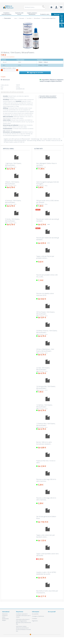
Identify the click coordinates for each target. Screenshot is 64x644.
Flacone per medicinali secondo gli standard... (48, 220)
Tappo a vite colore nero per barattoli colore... (46, 536)
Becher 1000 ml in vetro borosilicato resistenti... (44, 443)
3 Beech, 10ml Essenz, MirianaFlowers (12, 183)
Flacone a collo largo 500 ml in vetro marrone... (46, 480)
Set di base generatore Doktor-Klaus (46, 517)
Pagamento (35, 621)
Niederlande (5, 619)
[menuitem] (3, 1)
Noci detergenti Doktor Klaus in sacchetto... (47, 164)
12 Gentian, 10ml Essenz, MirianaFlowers (44, 406)
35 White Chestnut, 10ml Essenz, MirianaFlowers (47, 332)
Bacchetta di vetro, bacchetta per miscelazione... (47, 592)
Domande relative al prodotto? (47, 96)
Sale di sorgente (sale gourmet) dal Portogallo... (48, 183)
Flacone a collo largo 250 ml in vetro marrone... (46, 499)
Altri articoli (13, 92)
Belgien (4, 620)
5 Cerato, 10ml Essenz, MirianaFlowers (12, 220)
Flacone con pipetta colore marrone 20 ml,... (45, 294)
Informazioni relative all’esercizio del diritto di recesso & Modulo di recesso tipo (23, 629)
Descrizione (5, 92)
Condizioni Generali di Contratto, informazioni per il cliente (23, 616)
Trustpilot (3, 77)
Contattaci (35, 619)
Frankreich (5, 616)
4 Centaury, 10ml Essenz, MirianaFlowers (13, 201)
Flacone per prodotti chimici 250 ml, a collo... (47, 276)
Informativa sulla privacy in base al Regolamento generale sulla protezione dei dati (23, 622)
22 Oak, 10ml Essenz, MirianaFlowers (43, 369)
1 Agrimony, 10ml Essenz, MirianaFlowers (13, 164)
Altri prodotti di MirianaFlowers (47, 98)
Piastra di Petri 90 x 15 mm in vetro (46, 462)
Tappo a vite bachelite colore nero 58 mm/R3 (47, 555)
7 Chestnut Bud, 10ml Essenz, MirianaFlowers (46, 425)
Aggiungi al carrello (35, 72)
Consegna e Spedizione (38, 616)
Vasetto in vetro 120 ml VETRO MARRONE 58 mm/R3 (46, 573)
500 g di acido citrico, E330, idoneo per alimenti (48, 201)
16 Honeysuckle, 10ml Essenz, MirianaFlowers (46, 387)
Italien (4, 617)
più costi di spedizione (9, 57)
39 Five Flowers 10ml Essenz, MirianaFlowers (46, 313)
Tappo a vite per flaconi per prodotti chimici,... (45, 257)
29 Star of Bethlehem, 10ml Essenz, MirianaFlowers (45, 350)
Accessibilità (35, 614)
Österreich (5, 614)
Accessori (20, 92)
